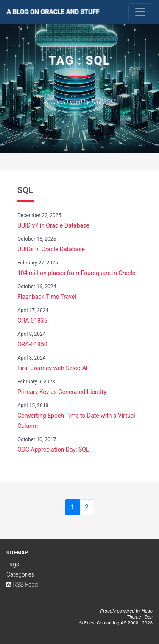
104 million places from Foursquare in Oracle (76, 273)
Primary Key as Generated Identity (62, 392)
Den (149, 617)
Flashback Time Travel (47, 297)
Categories (20, 574)
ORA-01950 (32, 344)
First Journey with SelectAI (53, 368)
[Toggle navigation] (140, 12)
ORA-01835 (32, 321)
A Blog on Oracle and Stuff (53, 12)
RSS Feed (22, 585)
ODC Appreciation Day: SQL (53, 450)
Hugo (147, 611)
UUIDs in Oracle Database (51, 249)
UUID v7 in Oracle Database (53, 225)
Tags (13, 564)
